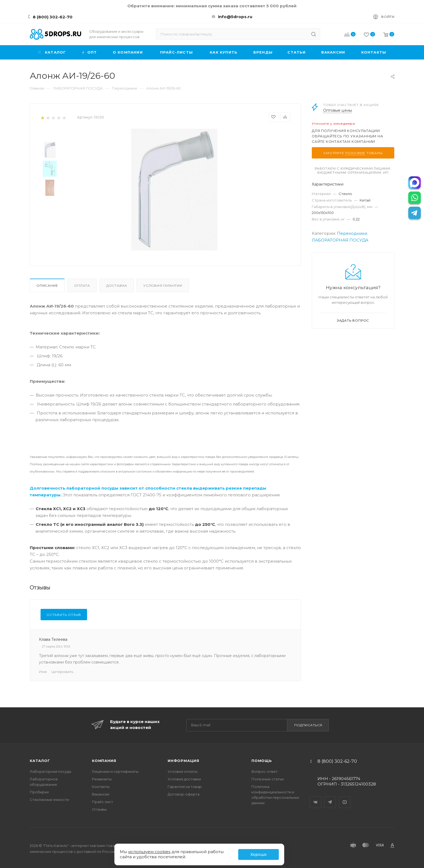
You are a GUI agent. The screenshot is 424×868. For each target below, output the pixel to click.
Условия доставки (184, 779)
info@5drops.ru (235, 17)
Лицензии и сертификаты (115, 771)
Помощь (262, 761)
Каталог (40, 761)
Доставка (117, 286)
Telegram (330, 797)
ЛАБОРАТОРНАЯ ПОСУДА (340, 240)
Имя (43, 672)
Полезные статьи (268, 779)
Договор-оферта (184, 794)
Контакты (101, 787)
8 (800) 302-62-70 (53, 17)
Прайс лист (102, 802)
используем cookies (149, 852)
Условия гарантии (163, 286)
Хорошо (259, 854)
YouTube (345, 797)
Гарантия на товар (185, 787)
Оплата (82, 286)
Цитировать (62, 672)
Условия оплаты (183, 771)
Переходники (352, 233)
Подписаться (308, 725)
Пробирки (39, 792)
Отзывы (99, 809)
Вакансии (101, 794)
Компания (104, 761)
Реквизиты (102, 779)
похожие (355, 153)
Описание (47, 286)
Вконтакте (316, 797)
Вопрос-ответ (265, 771)
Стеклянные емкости (49, 800)
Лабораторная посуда (50, 771)
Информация (183, 761)
